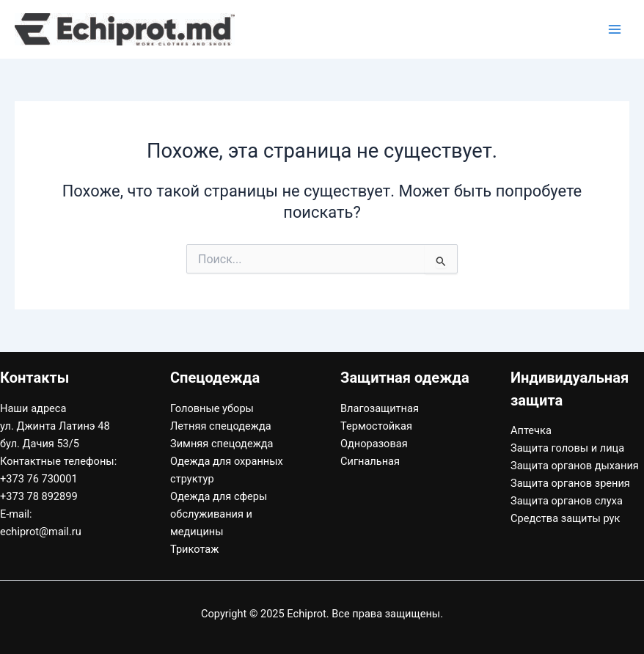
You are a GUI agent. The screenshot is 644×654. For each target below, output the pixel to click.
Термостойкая (376, 426)
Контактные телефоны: (58, 461)
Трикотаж (194, 549)
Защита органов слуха (567, 501)
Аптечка (531, 430)
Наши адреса (33, 408)
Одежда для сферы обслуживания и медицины (219, 514)
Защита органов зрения (570, 483)
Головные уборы (212, 408)
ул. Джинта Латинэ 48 (55, 426)
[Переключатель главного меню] (615, 29)
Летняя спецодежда (221, 426)
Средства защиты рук (565, 518)
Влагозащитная (380, 408)
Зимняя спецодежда (222, 444)
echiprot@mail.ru (41, 532)
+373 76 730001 (39, 479)
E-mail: (16, 514)
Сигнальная (370, 461)
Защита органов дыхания (575, 466)
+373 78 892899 (39, 496)
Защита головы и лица (567, 448)
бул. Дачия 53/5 (40, 444)
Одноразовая (374, 444)
